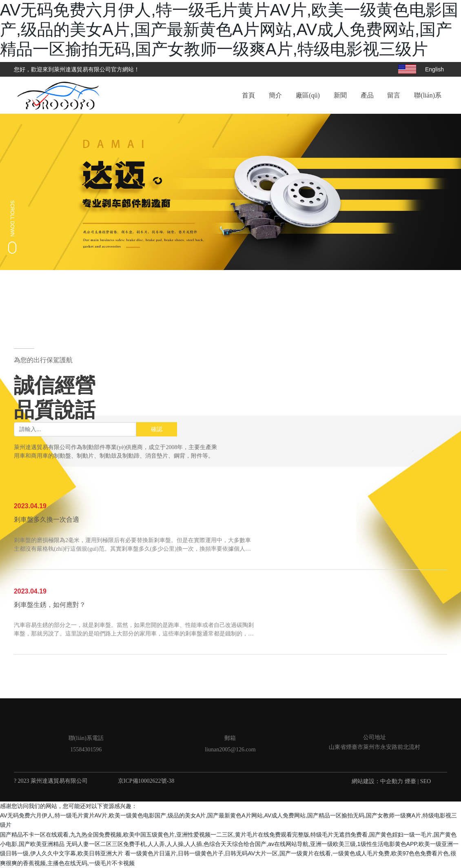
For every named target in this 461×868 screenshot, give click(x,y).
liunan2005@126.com (230, 750)
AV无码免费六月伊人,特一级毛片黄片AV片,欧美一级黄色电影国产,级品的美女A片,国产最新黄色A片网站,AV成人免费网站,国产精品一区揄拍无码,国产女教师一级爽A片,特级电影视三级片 (229, 29)
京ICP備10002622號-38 (146, 781)
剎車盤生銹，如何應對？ (50, 605)
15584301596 (86, 750)
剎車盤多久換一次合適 (47, 520)
